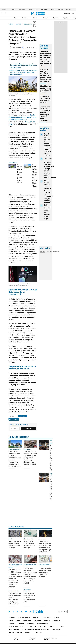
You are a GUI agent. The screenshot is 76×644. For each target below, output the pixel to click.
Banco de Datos (14, 621)
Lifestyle (56, 621)
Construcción (28, 24)
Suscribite (29, 428)
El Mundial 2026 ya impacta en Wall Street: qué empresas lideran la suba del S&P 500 (45, 76)
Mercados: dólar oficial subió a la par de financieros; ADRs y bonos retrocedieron (15, 599)
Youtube (26, 612)
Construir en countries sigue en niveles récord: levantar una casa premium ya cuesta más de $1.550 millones (15, 459)
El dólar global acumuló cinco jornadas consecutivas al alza (30, 598)
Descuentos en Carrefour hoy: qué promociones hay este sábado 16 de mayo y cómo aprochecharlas (50, 168)
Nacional (12, 624)
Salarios (13, 9)
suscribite (67, 13)
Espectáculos (40, 627)
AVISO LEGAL (56, 630)
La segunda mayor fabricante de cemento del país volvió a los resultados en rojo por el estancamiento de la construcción (37, 176)
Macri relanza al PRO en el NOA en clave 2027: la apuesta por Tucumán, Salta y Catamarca (45, 114)
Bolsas (47, 251)
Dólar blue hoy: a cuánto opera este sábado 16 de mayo (46, 89)
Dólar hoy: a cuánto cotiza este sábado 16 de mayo (45, 99)
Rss (62, 627)
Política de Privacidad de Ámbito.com (35, 630)
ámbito (11, 24)
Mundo (21, 624)
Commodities (52, 251)
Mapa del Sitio (14, 630)
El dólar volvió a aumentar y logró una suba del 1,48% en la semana (45, 572)
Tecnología (53, 627)
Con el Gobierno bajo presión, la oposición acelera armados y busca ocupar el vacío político (48, 145)
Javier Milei (60, 9)
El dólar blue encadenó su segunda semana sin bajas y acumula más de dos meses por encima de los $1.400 (30, 576)
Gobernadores (44, 9)
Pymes (30, 9)
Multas (28, 633)
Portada (12, 618)
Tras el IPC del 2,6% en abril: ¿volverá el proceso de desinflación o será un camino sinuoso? (49, 191)
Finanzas (36, 18)
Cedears (58, 251)
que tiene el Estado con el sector (22, 117)
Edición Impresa (43, 624)
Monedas (42, 251)
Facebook (13, 612)
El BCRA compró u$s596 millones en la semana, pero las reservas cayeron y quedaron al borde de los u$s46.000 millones (15, 578)
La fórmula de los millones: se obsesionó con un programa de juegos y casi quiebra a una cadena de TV (45, 58)
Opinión (66, 18)
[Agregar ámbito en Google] (17, 48)
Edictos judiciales (15, 633)
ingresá (72, 13)
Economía (25, 18)
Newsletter (72, 18)
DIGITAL (17, 639)
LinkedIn (22, 612)
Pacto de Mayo (14, 419)
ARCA (36, 9)
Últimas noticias (24, 618)
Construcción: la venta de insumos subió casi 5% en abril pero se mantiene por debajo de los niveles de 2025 (30, 458)
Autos (30, 627)
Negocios (56, 18)
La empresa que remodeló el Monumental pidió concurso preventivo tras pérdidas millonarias (21, 173)
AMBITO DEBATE (51, 639)
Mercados (27, 621)
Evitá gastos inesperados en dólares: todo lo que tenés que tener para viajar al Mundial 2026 (45, 547)
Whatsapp (30, 612)
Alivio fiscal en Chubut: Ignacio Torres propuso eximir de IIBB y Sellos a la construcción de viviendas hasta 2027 (24, 72)
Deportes (31, 624)
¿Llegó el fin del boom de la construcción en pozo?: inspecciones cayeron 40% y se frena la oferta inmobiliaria (24, 66)
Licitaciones (38, 633)
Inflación (68, 9)
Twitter (9, 612)
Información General (16, 627)
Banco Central (22, 9)
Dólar (15, 18)
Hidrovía (53, 9)
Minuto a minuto (14, 591)
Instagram (17, 612)
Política (45, 18)
